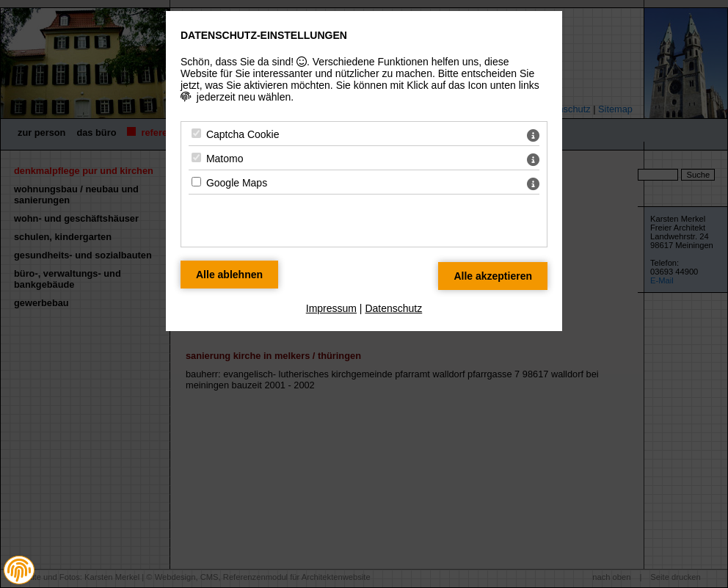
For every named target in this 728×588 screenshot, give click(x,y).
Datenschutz (393, 308)
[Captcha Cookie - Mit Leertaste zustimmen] (196, 133)
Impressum (331, 308)
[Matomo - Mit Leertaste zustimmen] (196, 157)
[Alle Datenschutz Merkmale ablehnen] (229, 275)
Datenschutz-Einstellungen (264, 35)
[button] (19, 570)
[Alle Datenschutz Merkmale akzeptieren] (493, 276)
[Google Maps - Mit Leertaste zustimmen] (196, 182)
